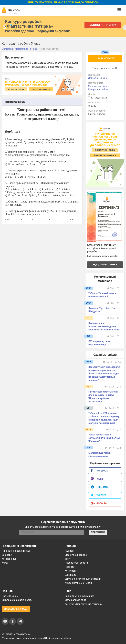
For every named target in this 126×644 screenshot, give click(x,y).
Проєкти (70, 567)
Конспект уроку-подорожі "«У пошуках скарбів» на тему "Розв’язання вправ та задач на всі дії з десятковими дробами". (105, 374)
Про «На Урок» (10, 596)
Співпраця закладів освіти (17, 600)
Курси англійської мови (78, 583)
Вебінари (7, 555)
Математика (95, 86)
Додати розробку (105, 265)
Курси (5, 563)
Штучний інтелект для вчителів (83, 579)
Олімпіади (71, 575)
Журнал (69, 551)
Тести (68, 559)
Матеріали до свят (75, 600)
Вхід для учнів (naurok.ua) (79, 596)
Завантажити (105, 58)
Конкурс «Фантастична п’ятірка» (83, 604)
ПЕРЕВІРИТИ (98, 532)
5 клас (106, 86)
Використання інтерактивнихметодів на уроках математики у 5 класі (104, 326)
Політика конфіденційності (59, 638)
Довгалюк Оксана (98, 78)
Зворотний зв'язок (16, 609)
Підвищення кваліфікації (16, 551)
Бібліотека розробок (76, 555)
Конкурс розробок (29, 24)
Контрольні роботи (98, 89)
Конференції (9, 559)
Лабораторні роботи (76, 563)
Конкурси (70, 571)
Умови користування (33, 638)
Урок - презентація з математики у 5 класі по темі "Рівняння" (104, 438)
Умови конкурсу (103, 25)
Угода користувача (12, 638)
